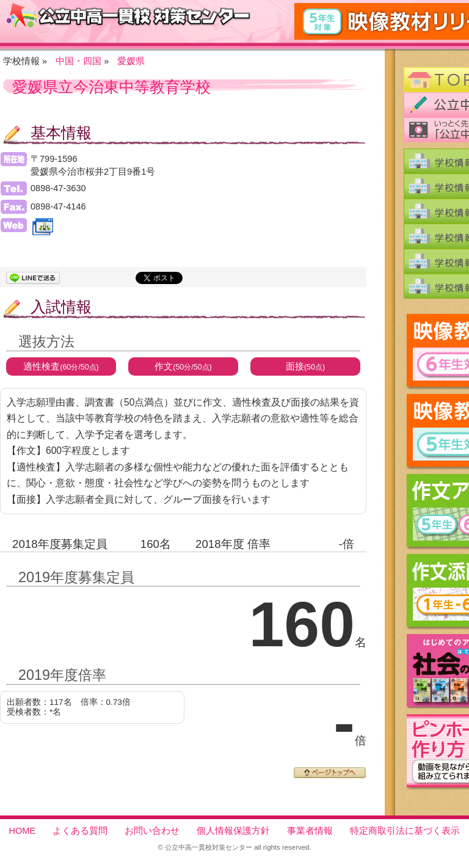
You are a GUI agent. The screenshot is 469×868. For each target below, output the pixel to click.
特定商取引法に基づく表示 (405, 831)
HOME (23, 831)
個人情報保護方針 (233, 831)
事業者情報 (310, 831)
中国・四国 (78, 61)
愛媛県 (131, 61)
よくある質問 (80, 831)
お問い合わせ (152, 831)
